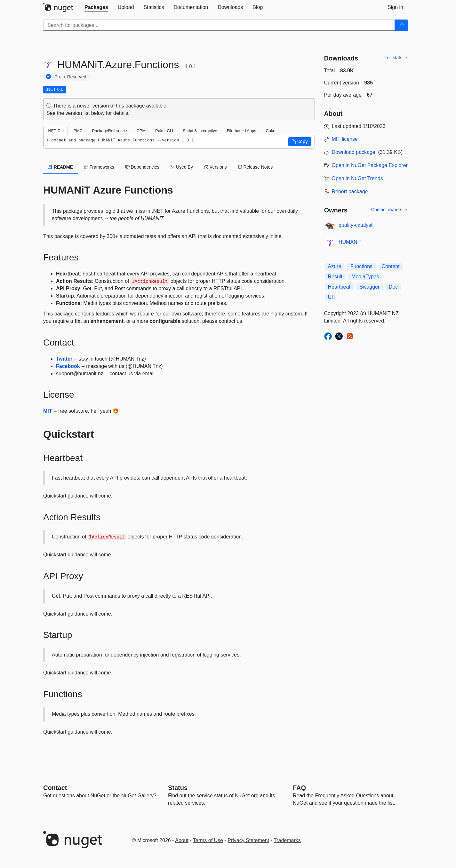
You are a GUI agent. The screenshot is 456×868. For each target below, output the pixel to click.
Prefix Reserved (70, 77)
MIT (48, 411)
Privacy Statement (248, 840)
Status (178, 788)
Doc (393, 287)
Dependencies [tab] (142, 167)
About (182, 840)
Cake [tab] (270, 131)
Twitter (64, 359)
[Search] (401, 25)
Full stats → (396, 58)
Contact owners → (390, 210)
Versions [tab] (215, 167)
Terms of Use (208, 840)
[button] (300, 142)
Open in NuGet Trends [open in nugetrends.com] (357, 178)
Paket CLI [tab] (164, 131)
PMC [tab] (78, 131)
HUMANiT (350, 242)
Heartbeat (339, 287)
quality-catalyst (356, 225)
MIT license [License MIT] (345, 139)
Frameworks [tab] (99, 167)
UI (331, 297)
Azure (335, 266)
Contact (55, 788)
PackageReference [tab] (110, 131)
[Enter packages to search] (219, 25)
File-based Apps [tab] (242, 131)
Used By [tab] (182, 167)
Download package (354, 152)
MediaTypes (365, 277)
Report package (350, 191)
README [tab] (60, 167)
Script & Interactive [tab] (200, 131)
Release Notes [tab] (255, 167)
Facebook (68, 366)
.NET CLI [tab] (55, 131)
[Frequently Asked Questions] (299, 788)
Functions (361, 266)
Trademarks (287, 840)
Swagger (369, 287)
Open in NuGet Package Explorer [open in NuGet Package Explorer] (370, 165)
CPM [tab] (141, 131)
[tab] (96, 7)
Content (391, 266)
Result (335, 277)
